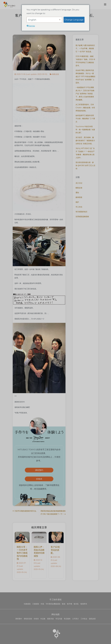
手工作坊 (79, 207)
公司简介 (76, 619)
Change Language (74, 20)
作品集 (43, 619)
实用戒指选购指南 (82, 217)
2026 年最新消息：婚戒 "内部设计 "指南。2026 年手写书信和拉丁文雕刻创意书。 (85, 61)
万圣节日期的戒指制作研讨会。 (26, 511)
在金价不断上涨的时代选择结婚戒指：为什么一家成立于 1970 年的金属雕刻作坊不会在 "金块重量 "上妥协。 (85, 76)
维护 (77, 202)
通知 (77, 193)
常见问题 (59, 619)
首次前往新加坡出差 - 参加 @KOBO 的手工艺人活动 (85, 165)
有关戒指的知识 (81, 212)
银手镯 (70, 604)
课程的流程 (28, 619)
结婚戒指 (27, 604)
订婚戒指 (36, 604)
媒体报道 (79, 197)
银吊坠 (76, 604)
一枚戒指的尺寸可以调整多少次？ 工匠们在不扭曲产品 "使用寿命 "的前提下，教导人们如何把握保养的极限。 (85, 94)
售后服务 (67, 619)
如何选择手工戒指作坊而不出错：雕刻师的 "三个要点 (85, 119)
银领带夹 (84, 604)
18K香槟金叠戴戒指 (53, 604)
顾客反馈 (55, 74)
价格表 (39, 479)
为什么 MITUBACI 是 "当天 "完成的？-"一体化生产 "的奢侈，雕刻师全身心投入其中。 (85, 153)
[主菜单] (105, 5)
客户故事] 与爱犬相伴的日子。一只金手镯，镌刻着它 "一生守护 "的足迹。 (85, 48)
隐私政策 (92, 619)
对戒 (42, 604)
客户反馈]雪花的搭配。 (55, 550)
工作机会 (84, 619)
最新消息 (51, 619)
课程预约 (39, 470)
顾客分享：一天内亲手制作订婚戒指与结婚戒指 (22, 553)
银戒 (64, 604)
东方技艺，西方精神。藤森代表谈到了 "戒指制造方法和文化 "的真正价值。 (85, 141)
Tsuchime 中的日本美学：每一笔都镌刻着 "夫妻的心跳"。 (85, 130)
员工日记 (79, 183)
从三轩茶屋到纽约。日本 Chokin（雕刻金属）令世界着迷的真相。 (85, 108)
